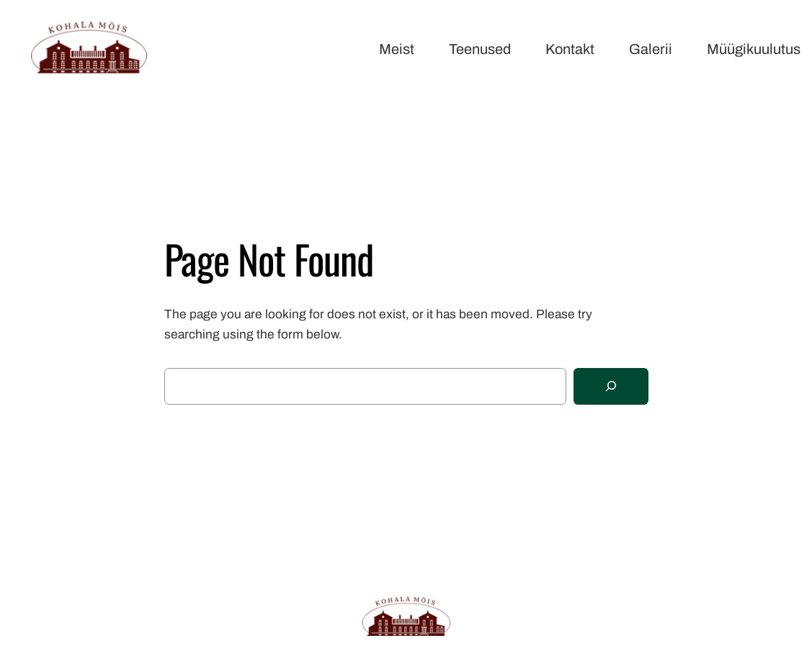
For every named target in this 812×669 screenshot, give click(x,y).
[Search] (611, 386)
